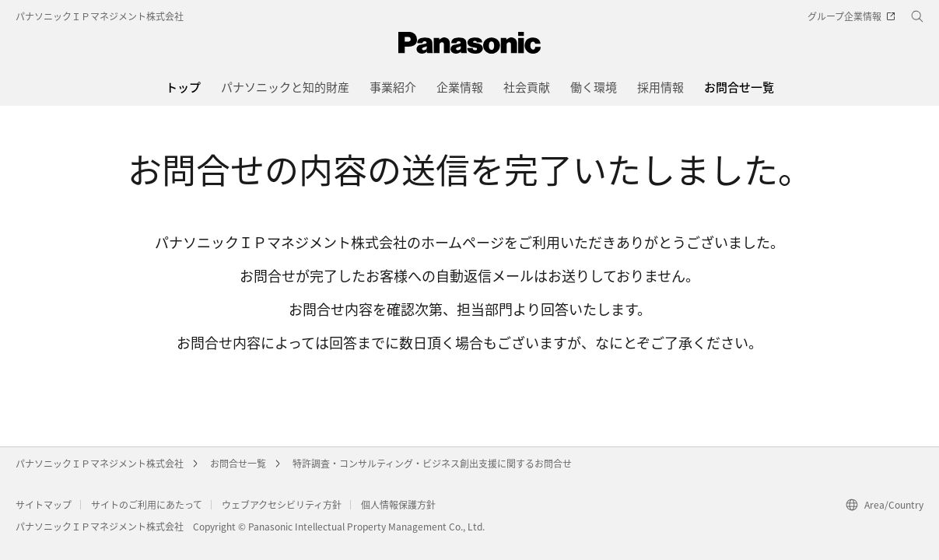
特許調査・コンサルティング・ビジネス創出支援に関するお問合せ (432, 463)
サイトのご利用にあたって (147, 504)
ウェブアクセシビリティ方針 (282, 504)
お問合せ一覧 (238, 463)
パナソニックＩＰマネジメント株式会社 (100, 16)
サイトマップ (44, 504)
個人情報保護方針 (398, 504)
